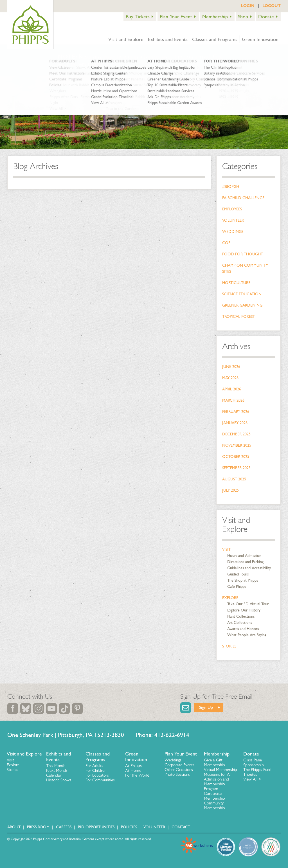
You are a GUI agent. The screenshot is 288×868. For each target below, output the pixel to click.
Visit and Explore (126, 39)
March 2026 (233, 400)
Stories (229, 646)
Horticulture (236, 283)
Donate (266, 17)
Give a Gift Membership (214, 762)
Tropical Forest (238, 317)
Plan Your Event (176, 17)
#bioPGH (231, 187)
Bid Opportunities (96, 827)
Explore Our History (244, 610)
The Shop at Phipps (243, 580)
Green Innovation (260, 39)
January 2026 (235, 423)
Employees (232, 209)
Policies (129, 827)
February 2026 (236, 412)
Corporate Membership (214, 796)
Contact (181, 827)
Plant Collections (241, 616)
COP (226, 243)
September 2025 (236, 468)
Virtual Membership (220, 770)
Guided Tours (238, 574)
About (14, 827)
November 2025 (237, 445)
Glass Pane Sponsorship (254, 762)
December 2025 (236, 434)
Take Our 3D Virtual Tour (248, 604)
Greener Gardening (242, 305)
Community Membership (214, 805)
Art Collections (240, 623)
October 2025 (236, 457)
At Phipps (133, 766)
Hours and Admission (244, 556)
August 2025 (234, 479)
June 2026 (231, 367)
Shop (243, 17)
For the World (137, 775)
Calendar (54, 775)
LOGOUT (272, 6)
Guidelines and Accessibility (249, 568)
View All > (252, 779)
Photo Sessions (177, 774)
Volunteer (233, 220)
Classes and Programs (215, 39)
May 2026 (230, 378)
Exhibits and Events (168, 39)
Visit (226, 549)
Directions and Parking (245, 562)
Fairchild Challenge (243, 198)
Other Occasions (179, 770)
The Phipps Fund (257, 770)
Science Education (242, 294)
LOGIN (248, 6)
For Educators (97, 775)
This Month (56, 766)
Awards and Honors (243, 629)
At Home (133, 770)
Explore (230, 598)
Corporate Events (179, 765)
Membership (215, 17)
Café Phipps (237, 587)
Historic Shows (59, 780)
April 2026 (232, 389)
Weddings (233, 232)
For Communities (100, 780)
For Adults (94, 766)
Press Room (38, 827)
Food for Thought (243, 254)
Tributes (250, 774)
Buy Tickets (138, 17)
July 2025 (230, 490)
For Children (96, 770)
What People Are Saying (247, 635)
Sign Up (206, 707)
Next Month (57, 770)
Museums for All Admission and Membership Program (218, 782)
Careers (64, 827)
